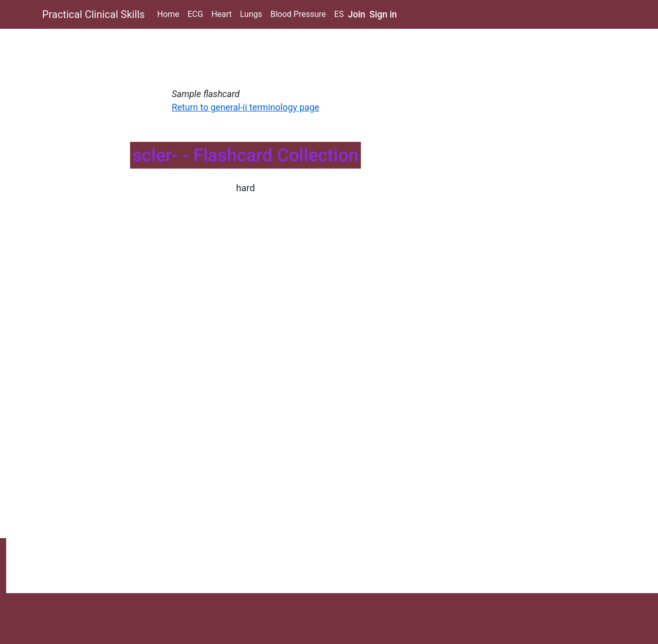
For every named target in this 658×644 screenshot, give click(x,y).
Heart (222, 14)
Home (168, 14)
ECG (195, 14)
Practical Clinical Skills (94, 14)
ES (339, 14)
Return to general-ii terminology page (245, 107)
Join (357, 14)
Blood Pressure (298, 14)
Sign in (383, 14)
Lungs (251, 14)
